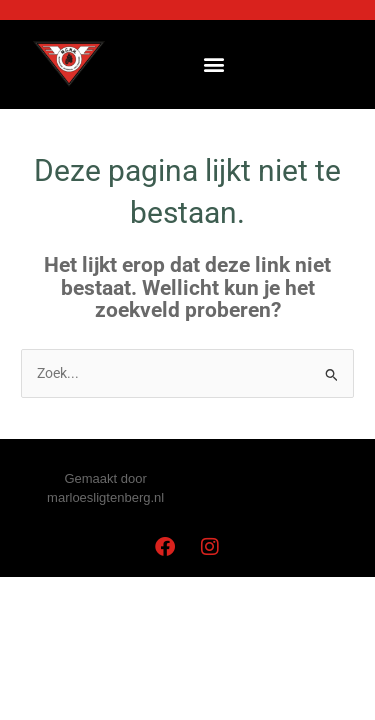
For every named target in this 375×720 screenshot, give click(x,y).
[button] (213, 63)
